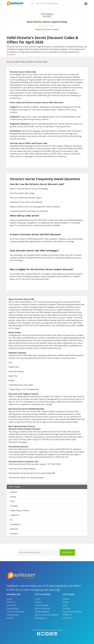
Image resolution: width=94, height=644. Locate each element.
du (11, 520)
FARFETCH (15, 515)
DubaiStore (15, 524)
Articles (10, 618)
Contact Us (11, 605)
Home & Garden (42, 605)
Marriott (14, 529)
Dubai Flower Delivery (20, 511)
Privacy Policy (13, 608)
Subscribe (67, 552)
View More (11, 54)
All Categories (41, 618)
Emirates (14, 506)
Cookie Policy (12, 615)
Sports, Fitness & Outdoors (47, 615)
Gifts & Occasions (42, 608)
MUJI (12, 501)
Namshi (14, 492)
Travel (38, 599)
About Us (11, 602)
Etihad (13, 497)
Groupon (14, 534)
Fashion (38, 602)
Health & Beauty (42, 612)
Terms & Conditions (15, 612)
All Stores (67, 618)
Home (9, 599)
